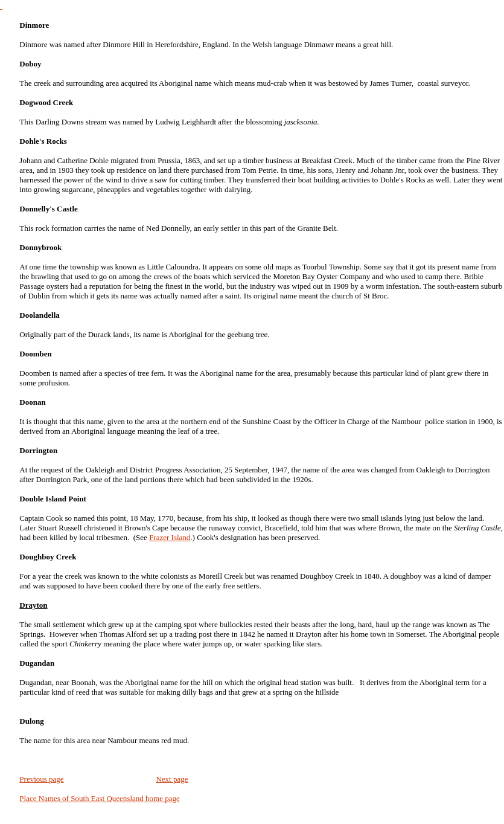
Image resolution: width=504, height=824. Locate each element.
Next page (172, 779)
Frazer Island (170, 537)
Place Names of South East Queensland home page (99, 798)
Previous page (41, 779)
